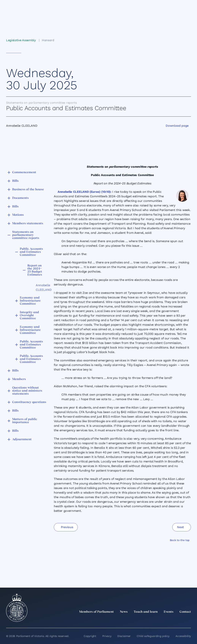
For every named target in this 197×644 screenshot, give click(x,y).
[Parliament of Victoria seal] (17, 608)
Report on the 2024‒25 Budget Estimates (35, 270)
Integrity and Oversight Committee (29, 315)
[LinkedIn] (155, 620)
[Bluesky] (189, 620)
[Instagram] (164, 620)
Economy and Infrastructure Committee (30, 301)
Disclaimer (124, 636)
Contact (185, 612)
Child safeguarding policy (153, 636)
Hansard (48, 40)
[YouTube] (180, 620)
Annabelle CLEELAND (38, 287)
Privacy (107, 636)
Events (169, 612)
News (124, 612)
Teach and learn (146, 612)
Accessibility (183, 636)
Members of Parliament (96, 612)
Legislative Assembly (21, 40)
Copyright (90, 636)
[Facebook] (172, 620)
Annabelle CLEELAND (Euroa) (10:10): (85, 192)
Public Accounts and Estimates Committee (31, 252)
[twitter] (147, 620)
